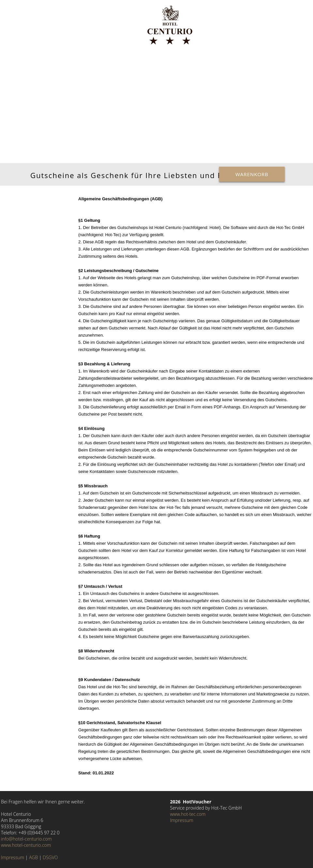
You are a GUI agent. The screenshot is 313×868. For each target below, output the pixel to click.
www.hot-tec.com (188, 814)
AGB (33, 857)
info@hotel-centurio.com (26, 839)
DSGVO (50, 857)
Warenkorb (252, 174)
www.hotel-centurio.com (26, 845)
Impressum (13, 857)
